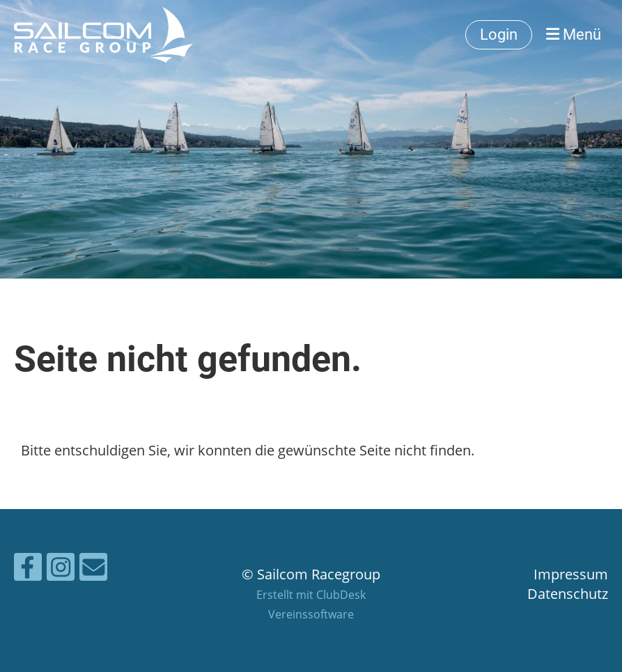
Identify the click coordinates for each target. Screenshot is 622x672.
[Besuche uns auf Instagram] (61, 570)
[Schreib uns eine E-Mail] (93, 570)
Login (499, 34)
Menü (574, 34)
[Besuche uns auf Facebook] (28, 570)
